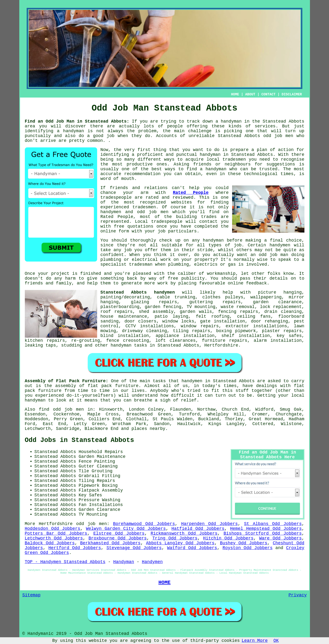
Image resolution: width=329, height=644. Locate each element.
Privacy (298, 595)
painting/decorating (125, 297)
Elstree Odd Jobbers (119, 533)
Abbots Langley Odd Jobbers (180, 543)
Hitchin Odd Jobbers (228, 538)
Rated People (191, 193)
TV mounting (201, 307)
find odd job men (61, 409)
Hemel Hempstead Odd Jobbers (266, 529)
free (173, 278)
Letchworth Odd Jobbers (54, 538)
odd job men (278, 136)
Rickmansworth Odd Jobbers (184, 533)
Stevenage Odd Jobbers (134, 548)
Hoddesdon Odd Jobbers (53, 529)
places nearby (148, 429)
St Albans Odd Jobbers (273, 524)
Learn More (255, 641)
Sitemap (32, 595)
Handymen (152, 562)
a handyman (228, 121)
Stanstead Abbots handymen (138, 292)
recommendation (142, 174)
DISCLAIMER (292, 94)
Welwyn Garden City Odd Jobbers (126, 529)
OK (276, 641)
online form (115, 231)
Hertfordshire (221, 345)
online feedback (247, 283)
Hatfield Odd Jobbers (198, 529)
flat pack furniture (113, 386)
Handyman (124, 562)
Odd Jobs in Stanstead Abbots (80, 440)
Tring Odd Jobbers (175, 538)
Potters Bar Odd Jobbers (56, 533)
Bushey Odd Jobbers (244, 543)
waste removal (238, 307)
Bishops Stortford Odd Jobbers (263, 533)
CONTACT (268, 94)
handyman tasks (129, 345)
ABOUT (250, 94)
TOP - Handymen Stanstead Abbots (65, 562)
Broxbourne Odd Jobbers (117, 538)
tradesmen (234, 159)
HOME (235, 94)
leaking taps (40, 345)
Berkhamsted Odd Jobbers (111, 543)
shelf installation (245, 336)
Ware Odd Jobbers (280, 538)
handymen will (287, 245)
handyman (74, 131)
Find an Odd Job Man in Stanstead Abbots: (77, 121)
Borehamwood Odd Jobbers (144, 524)
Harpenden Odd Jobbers (209, 524)
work (166, 260)
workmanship (221, 274)
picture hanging (280, 292)
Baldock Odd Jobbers (50, 543)
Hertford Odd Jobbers (75, 548)
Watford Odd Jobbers (192, 548)
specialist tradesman (127, 264)
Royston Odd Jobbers (247, 548)
